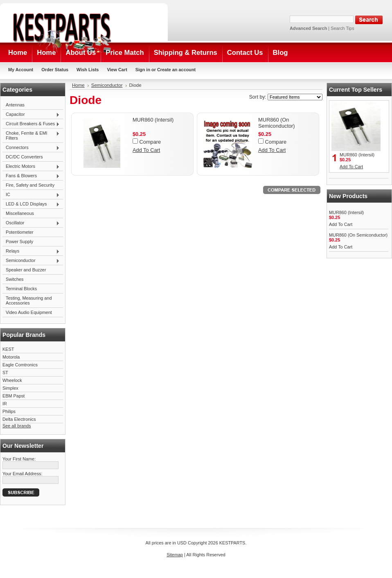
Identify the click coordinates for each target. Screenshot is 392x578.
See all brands (17, 426)
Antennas (15, 105)
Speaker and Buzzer (26, 270)
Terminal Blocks (21, 289)
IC (31, 195)
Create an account (176, 70)
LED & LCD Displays (31, 204)
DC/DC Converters (24, 157)
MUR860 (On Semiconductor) (277, 123)
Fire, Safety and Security (30, 185)
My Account (21, 70)
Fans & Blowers (31, 176)
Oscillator (31, 223)
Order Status (55, 70)
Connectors (31, 148)
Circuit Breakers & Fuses (31, 124)
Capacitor (31, 115)
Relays (31, 251)
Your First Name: (19, 459)
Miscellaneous (20, 213)
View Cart (117, 70)
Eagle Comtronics (20, 365)
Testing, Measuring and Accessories (29, 300)
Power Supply (19, 242)
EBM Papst (14, 396)
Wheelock (12, 380)
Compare (150, 142)
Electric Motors (31, 167)
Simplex (10, 388)
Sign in (143, 70)
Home (78, 85)
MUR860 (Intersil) (153, 120)
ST (5, 373)
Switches (15, 279)
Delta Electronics (19, 419)
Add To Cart (146, 150)
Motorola (11, 357)
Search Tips (342, 28)
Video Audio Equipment (29, 312)
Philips (9, 411)
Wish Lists (88, 70)
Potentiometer (20, 232)
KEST (8, 349)
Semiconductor (31, 261)
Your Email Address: (23, 474)
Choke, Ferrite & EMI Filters (31, 135)
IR (5, 404)
